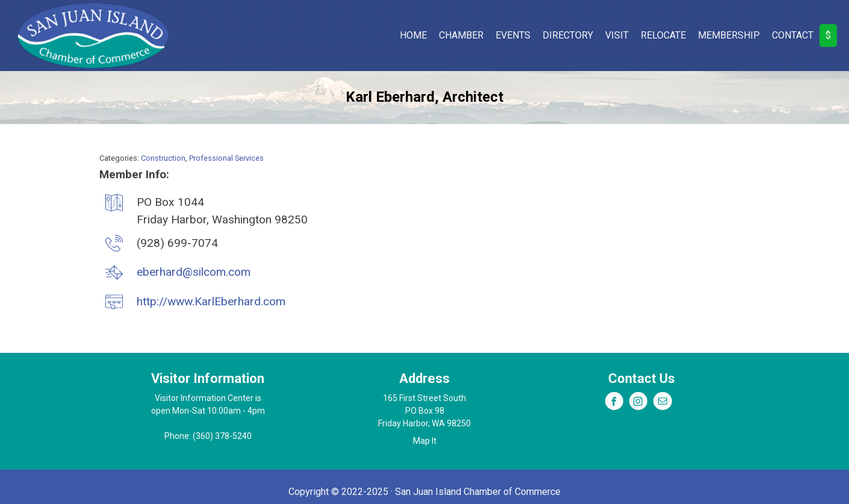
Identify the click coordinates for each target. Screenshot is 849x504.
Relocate (663, 35)
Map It (425, 441)
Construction (163, 158)
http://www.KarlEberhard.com (211, 301)
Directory (568, 35)
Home (413, 35)
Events (513, 35)
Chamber (461, 35)
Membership (729, 35)
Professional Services (226, 158)
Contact (793, 35)
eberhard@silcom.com (194, 272)
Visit (617, 35)
